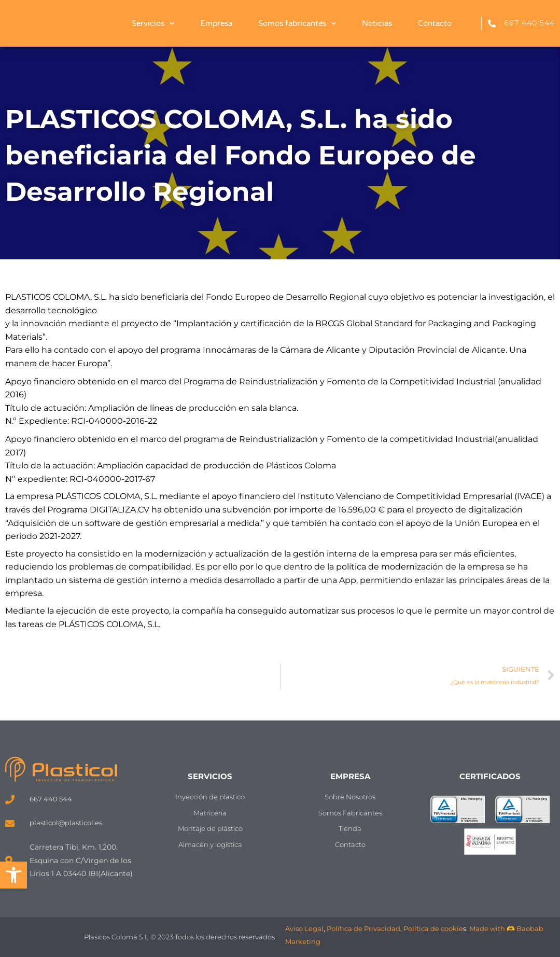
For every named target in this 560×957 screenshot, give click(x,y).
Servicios (153, 24)
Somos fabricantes (297, 24)
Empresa (216, 23)
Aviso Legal (304, 928)
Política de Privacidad (363, 928)
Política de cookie (433, 928)
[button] (13, 875)
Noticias (377, 23)
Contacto (435, 23)
